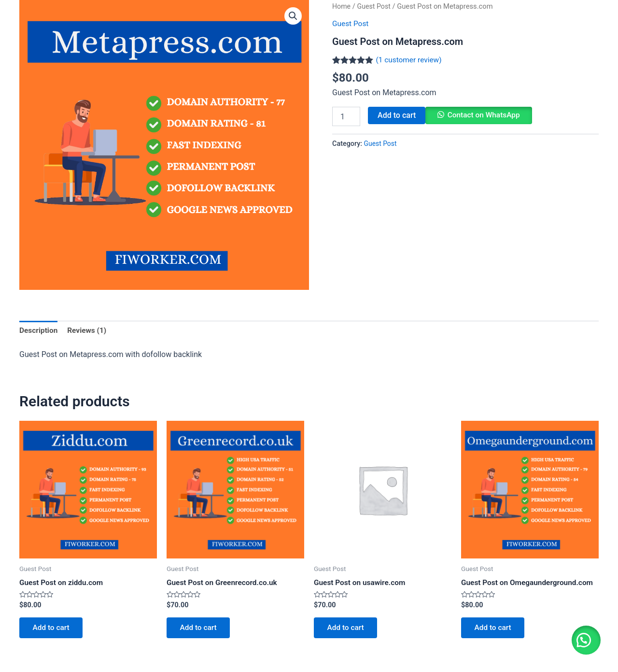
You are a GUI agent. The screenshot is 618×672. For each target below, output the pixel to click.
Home (342, 6)
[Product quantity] (346, 116)
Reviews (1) (89, 331)
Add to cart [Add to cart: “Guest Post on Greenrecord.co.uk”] (200, 630)
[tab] (39, 331)
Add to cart (397, 115)
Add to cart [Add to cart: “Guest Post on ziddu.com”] (53, 630)
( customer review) (410, 59)
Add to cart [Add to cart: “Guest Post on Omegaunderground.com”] (495, 630)
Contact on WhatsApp (485, 115)
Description (39, 331)
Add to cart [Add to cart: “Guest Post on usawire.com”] (347, 630)
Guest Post (375, 6)
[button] (584, 638)
